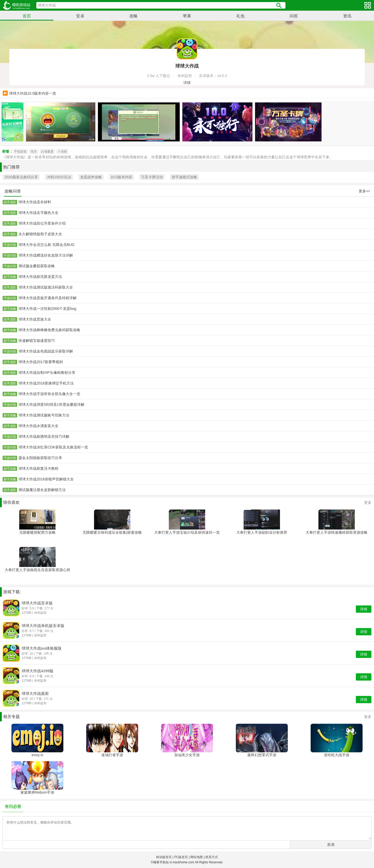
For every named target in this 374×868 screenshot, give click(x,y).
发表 (331, 844)
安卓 (80, 16)
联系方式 (212, 857)
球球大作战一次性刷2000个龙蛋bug (47, 309)
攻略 (133, 16)
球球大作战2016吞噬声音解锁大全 (46, 479)
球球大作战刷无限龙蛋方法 (40, 277)
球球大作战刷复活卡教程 (38, 468)
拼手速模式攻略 (184, 177)
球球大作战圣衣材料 (35, 202)
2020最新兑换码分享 (21, 177)
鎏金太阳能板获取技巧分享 (40, 458)
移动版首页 (164, 857)
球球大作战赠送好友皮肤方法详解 (46, 255)
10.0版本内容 (121, 177)
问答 (294, 16)
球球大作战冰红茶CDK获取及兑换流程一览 (53, 447)
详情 (187, 83)
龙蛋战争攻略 (91, 177)
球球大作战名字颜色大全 (38, 213)
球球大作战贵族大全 (35, 319)
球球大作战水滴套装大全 (38, 426)
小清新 (62, 152)
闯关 (34, 152)
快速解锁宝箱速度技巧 (37, 341)
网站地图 (197, 857)
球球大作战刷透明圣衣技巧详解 (44, 436)
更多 (368, 502)
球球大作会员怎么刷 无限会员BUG (46, 245)
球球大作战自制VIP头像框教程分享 (47, 373)
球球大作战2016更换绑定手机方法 (46, 383)
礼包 (241, 16)
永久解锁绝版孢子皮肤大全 (40, 234)
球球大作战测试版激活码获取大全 (46, 287)
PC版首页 (181, 857)
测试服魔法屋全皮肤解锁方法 (42, 490)
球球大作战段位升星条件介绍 (42, 223)
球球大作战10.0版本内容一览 (33, 94)
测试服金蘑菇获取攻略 (37, 266)
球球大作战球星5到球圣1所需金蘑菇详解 (51, 404)
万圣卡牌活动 (152, 177)
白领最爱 (47, 152)
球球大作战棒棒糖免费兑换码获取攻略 (49, 330)
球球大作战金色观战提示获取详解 (46, 351)
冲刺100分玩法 (59, 177)
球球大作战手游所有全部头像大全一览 (49, 394)
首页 (27, 16)
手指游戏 (20, 152)
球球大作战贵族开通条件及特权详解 (48, 298)
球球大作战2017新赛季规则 (41, 362)
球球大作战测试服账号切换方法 (44, 415)
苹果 (187, 16)
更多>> (364, 191)
